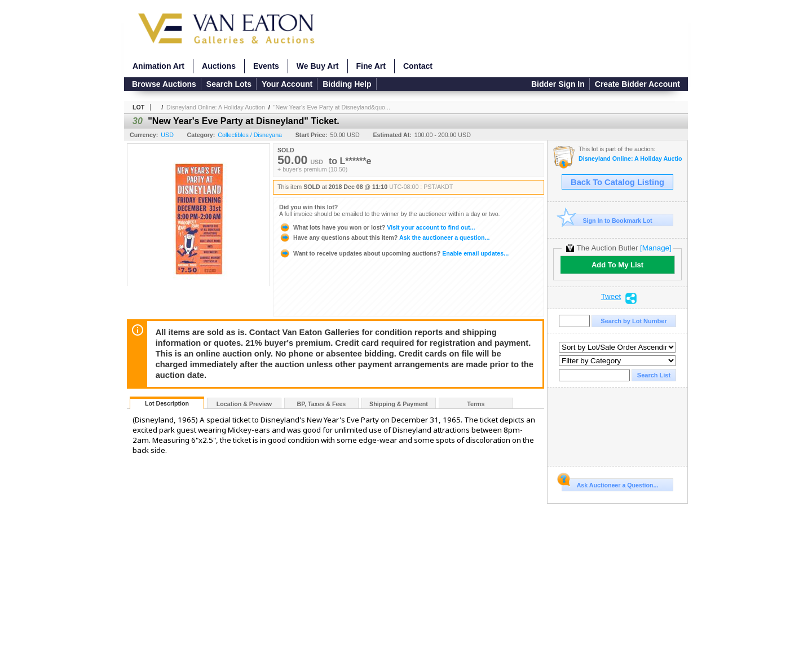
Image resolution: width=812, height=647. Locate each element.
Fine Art (371, 66)
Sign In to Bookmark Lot (607, 220)
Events (266, 66)
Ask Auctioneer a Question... (610, 483)
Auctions (219, 66)
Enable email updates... (394, 253)
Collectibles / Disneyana (250, 135)
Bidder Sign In (558, 84)
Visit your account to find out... (377, 227)
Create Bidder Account (637, 84)
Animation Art (158, 66)
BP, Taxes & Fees (322, 404)
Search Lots (229, 84)
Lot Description (167, 403)
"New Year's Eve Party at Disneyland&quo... (332, 107)
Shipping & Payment (399, 404)
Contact (418, 66)
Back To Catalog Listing (617, 182)
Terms (476, 404)
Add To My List (617, 265)
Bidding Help (347, 84)
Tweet (611, 297)
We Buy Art (318, 66)
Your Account (287, 84)
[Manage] (656, 248)
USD (167, 135)
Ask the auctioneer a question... (384, 237)
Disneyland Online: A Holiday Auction (216, 107)
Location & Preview (244, 404)
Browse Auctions (164, 84)
